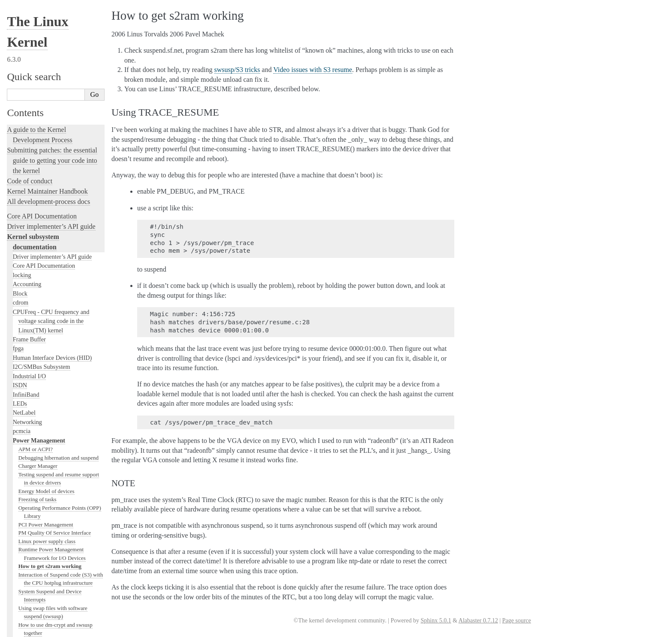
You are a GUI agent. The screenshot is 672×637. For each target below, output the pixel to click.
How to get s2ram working (50, 12)
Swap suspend (34, 87)
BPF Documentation (38, 351)
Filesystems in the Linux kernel (51, 323)
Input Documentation (39, 259)
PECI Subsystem (34, 425)
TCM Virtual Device (38, 204)
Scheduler (25, 406)
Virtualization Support (40, 250)
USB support (29, 360)
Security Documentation (43, 296)
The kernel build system (40, 577)
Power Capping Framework (49, 129)
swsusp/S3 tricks (37, 104)
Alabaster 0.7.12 (478, 621)
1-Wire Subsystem (35, 232)
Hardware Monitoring (40, 269)
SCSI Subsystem (33, 379)
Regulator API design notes (49, 162)
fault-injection (26, 521)
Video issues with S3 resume (50, 95)
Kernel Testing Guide (36, 490)
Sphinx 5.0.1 (436, 621)
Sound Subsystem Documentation (54, 305)
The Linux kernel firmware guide (52, 633)
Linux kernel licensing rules (45, 449)
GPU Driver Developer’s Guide (52, 278)
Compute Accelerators (40, 287)
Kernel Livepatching (35, 531)
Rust (13, 542)
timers (21, 213)
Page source (517, 621)
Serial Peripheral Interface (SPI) (52, 223)
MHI (19, 416)
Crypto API (27, 314)
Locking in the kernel (36, 435)
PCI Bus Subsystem (37, 370)
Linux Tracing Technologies (45, 511)
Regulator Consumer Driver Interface (60, 154)
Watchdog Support (36, 241)
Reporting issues (30, 587)
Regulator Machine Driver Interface (58, 171)
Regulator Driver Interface (48, 196)
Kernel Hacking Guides (39, 501)
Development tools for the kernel (52, 480)
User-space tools (30, 597)
